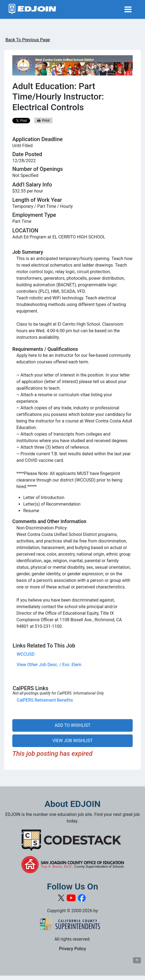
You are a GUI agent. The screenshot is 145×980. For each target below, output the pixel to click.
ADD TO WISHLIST (73, 725)
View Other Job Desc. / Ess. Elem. (50, 665)
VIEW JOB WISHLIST (72, 741)
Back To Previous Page (28, 40)
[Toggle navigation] (128, 9)
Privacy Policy (73, 949)
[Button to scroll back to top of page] (137, 960)
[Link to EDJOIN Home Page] (32, 9)
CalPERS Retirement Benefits (45, 700)
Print (43, 120)
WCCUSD (26, 654)
